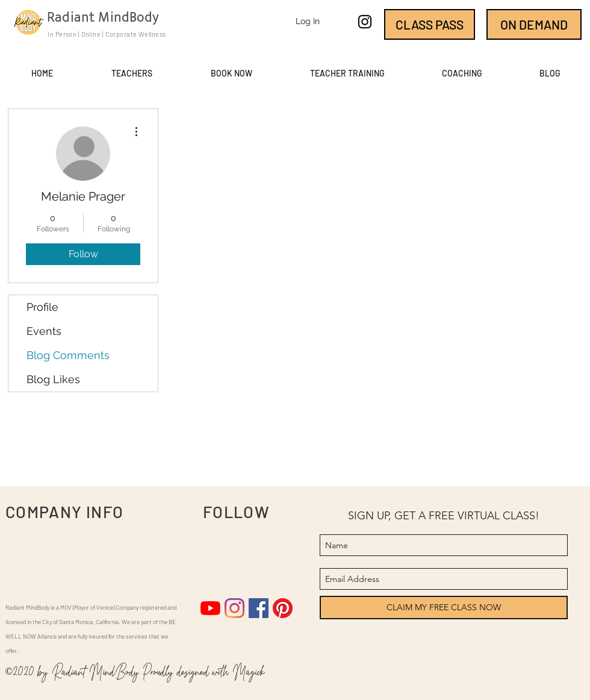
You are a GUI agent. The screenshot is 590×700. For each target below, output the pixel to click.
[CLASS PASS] (430, 24)
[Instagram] (234, 608)
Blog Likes (53, 379)
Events (44, 331)
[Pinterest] (283, 608)
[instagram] (365, 22)
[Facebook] (259, 608)
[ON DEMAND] (534, 24)
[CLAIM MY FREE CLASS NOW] (444, 608)
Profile (42, 307)
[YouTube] (210, 608)
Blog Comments (68, 355)
